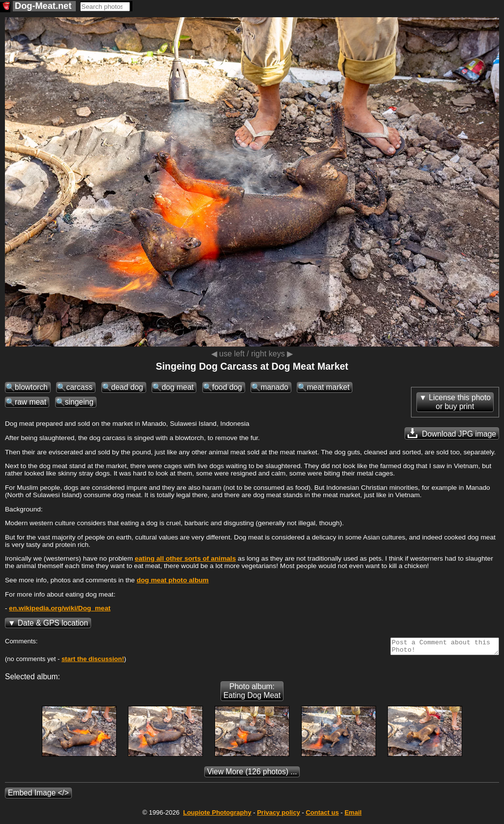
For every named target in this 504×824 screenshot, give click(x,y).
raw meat (31, 402)
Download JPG (452, 433)
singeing (79, 402)
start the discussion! (93, 662)
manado (274, 387)
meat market (328, 387)
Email (353, 815)
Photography (217, 815)
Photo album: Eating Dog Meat (252, 694)
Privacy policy (278, 815)
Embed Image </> (38, 796)
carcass (79, 387)
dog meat (177, 387)
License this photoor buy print (460, 402)
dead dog (127, 387)
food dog (227, 387)
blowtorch (31, 387)
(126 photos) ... (252, 775)
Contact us (322, 815)
